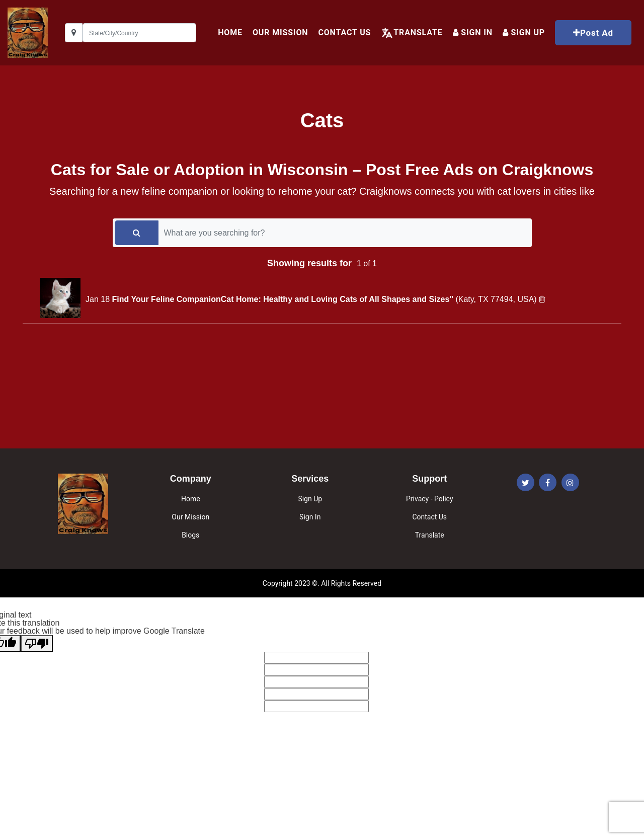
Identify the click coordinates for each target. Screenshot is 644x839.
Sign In (473, 32)
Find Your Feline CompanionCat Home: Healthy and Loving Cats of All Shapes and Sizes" (284, 299)
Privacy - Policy (430, 499)
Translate (418, 32)
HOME (230, 32)
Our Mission (280, 32)
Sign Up (310, 499)
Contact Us (344, 32)
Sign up (524, 32)
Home (191, 499)
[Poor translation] (37, 643)
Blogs (190, 535)
